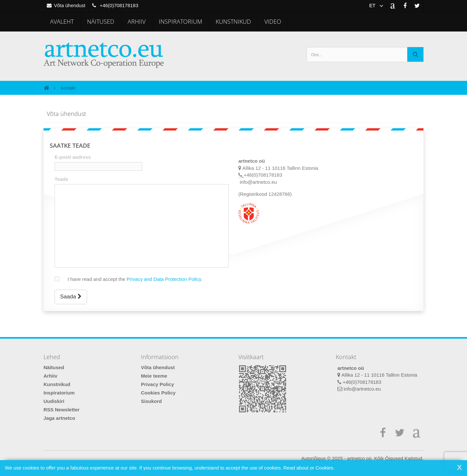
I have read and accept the (132, 279)
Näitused (101, 21)
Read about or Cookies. (309, 468)
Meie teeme (154, 376)
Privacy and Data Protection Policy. (164, 279)
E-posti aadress (73, 157)
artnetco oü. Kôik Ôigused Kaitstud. (385, 458)
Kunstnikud (233, 21)
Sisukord (151, 401)
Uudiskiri (54, 401)
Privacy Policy (158, 384)
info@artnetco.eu (362, 389)
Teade (61, 179)
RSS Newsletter (62, 410)
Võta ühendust (158, 367)
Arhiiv (137, 21)
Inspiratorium (181, 21)
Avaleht (62, 21)
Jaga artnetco (59, 418)
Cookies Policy (158, 393)
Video (273, 21)
